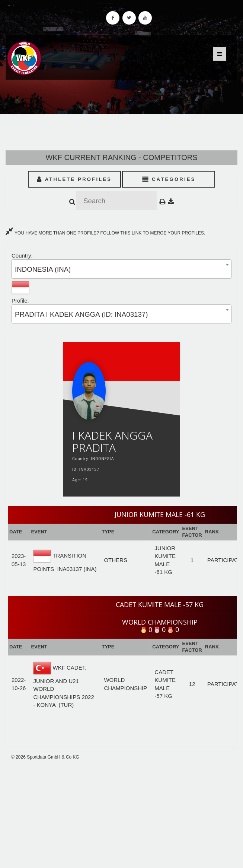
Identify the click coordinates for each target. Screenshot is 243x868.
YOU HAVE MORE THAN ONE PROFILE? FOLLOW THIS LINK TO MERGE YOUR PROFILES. (105, 233)
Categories (169, 179)
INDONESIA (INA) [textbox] (43, 269)
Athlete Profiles (74, 179)
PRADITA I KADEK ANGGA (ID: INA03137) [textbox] (81, 314)
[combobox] (122, 269)
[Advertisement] (122, 814)
